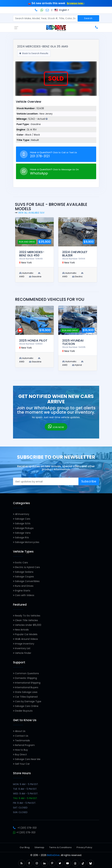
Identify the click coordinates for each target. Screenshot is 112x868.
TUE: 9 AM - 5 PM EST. (25, 789)
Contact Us (21, 736)
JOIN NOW (56, 427)
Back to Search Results (34, 53)
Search (88, 18)
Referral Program (24, 745)
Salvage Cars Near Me (27, 759)
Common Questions (26, 673)
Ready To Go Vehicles (27, 616)
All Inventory (21, 514)
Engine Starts (22, 591)
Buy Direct (20, 754)
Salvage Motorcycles (26, 542)
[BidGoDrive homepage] (56, 28)
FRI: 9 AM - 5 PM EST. (25, 803)
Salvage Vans (22, 533)
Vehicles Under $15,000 (27, 625)
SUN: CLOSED (20, 812)
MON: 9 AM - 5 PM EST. (26, 784)
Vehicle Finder (22, 653)
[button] (22, 863)
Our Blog (25, 847)
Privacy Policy (84, 847)
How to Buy (20, 750)
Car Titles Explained (25, 697)
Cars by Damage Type (27, 701)
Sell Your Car (21, 764)
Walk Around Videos (25, 639)
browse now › (76, 3)
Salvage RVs (21, 537)
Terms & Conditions (60, 847)
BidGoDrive (53, 855)
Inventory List (22, 648)
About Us (19, 731)
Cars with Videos (24, 595)
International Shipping (27, 683)
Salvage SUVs (22, 523)
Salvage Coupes (23, 577)
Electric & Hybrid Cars (26, 567)
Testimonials (21, 740)
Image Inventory (24, 644)
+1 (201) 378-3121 (25, 828)
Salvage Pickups (23, 528)
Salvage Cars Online (26, 706)
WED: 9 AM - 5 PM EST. (26, 794)
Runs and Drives (23, 586)
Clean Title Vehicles (25, 620)
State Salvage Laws (25, 692)
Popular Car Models (25, 634)
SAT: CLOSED (20, 808)
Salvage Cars (22, 519)
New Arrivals (21, 630)
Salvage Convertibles (26, 581)
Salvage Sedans (23, 572)
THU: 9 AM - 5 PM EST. (25, 798)
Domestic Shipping (25, 678)
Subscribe (89, 481)
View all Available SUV (31, 213)
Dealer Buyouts (23, 711)
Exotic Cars (20, 563)
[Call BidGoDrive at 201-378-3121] (36, 10)
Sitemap (39, 847)
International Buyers (26, 687)
